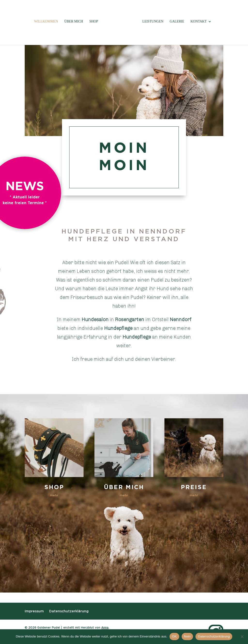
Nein (187, 636)
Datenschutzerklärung (69, 611)
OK (174, 636)
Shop (94, 22)
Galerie (177, 22)
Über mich (74, 22)
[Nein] (242, 637)
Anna (105, 627)
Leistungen (153, 22)
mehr (54, 495)
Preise (194, 487)
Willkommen (46, 22)
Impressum (34, 611)
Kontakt (199, 22)
